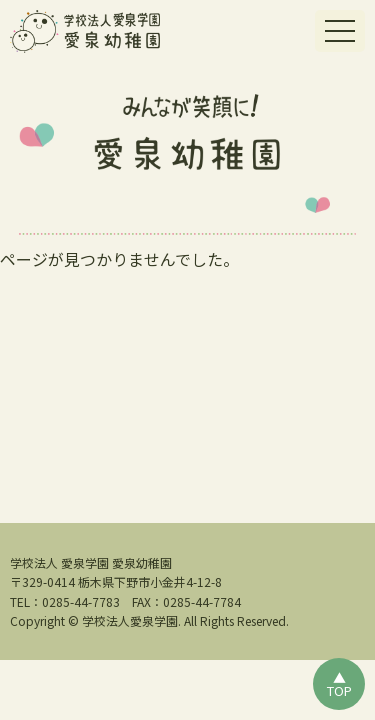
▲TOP (339, 684)
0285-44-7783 (81, 601)
